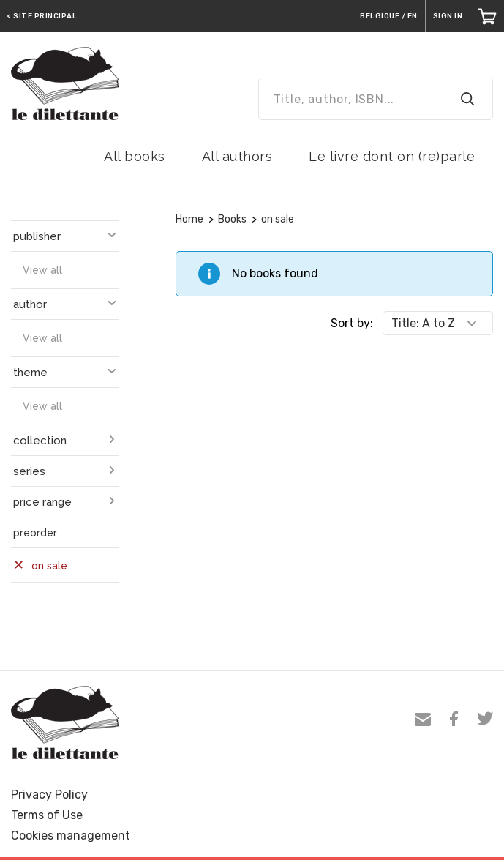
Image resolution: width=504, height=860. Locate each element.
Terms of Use (47, 815)
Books (232, 219)
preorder (35, 533)
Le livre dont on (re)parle (392, 156)
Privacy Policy (49, 794)
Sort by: (352, 323)
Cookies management (71, 835)
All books (135, 156)
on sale (278, 219)
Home (189, 219)
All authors (237, 156)
